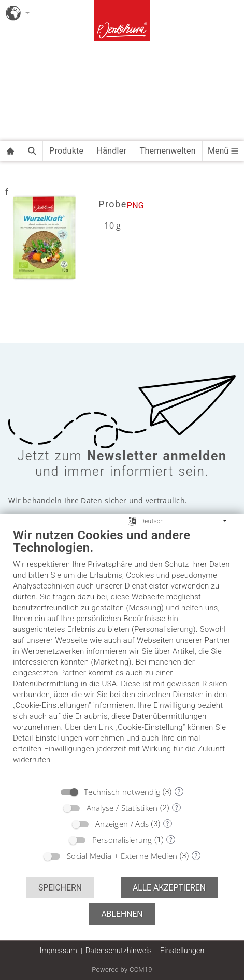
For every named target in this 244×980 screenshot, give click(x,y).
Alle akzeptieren (169, 888)
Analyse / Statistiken (122, 808)
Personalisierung (122, 840)
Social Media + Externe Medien (122, 856)
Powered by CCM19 (122, 969)
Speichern (60, 888)
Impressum (59, 951)
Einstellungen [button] (182, 951)
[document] (122, 654)
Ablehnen (122, 914)
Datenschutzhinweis (119, 951)
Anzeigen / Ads (122, 824)
